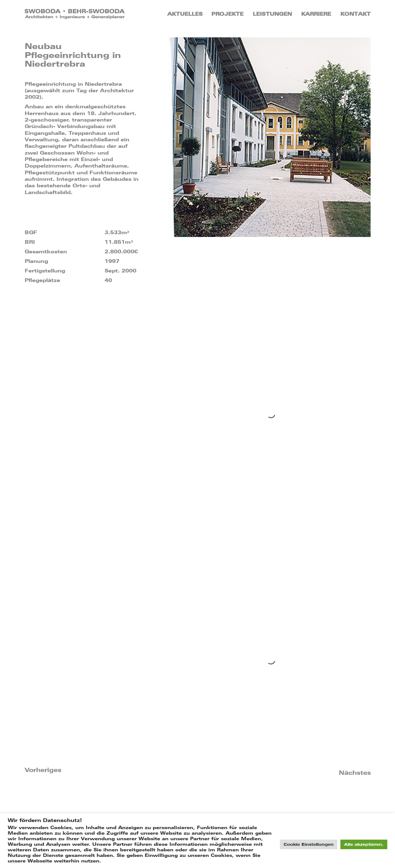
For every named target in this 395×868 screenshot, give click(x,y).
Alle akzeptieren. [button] (364, 844)
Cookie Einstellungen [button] (309, 844)
